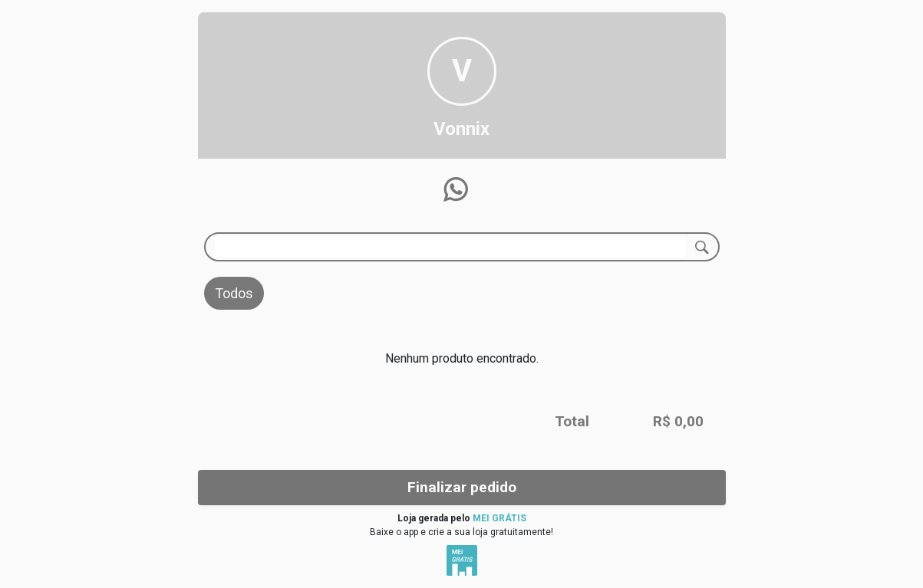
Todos (234, 293)
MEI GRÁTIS (499, 518)
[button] (456, 189)
